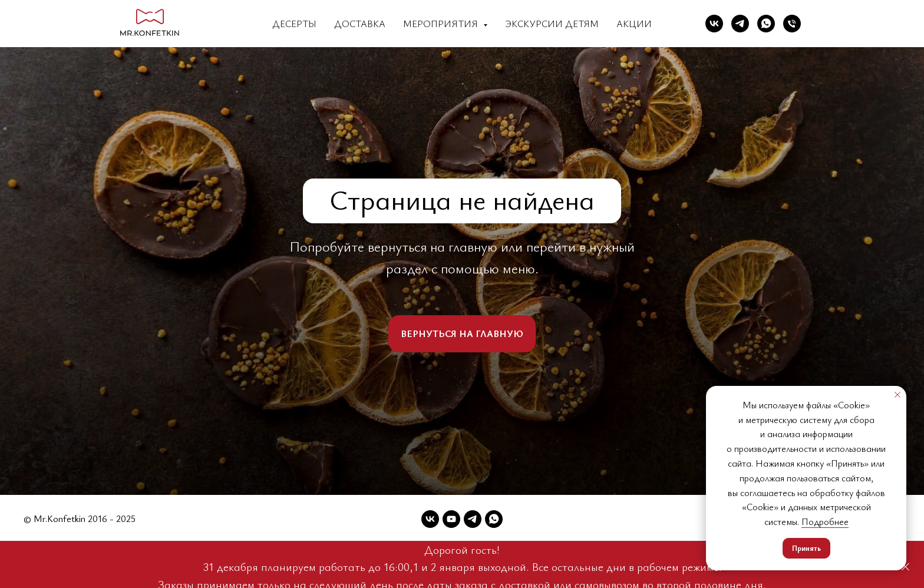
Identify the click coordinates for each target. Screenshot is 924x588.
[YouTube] (451, 519)
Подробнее (825, 521)
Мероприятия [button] (442, 24)
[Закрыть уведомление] (897, 395)
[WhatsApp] (766, 24)
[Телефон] (792, 24)
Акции (634, 24)
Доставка (360, 24)
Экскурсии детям (552, 24)
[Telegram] (740, 24)
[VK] (714, 24)
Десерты (294, 24)
